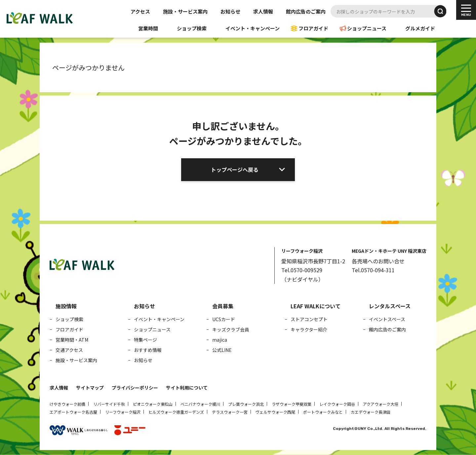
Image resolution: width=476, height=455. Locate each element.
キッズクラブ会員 (231, 329)
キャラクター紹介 (309, 329)
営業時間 (148, 28)
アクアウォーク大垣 (381, 404)
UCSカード (224, 319)
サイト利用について (187, 388)
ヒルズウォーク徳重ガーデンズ (176, 412)
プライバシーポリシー (135, 388)
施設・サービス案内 (185, 11)
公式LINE (222, 350)
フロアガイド (313, 28)
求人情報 (263, 11)
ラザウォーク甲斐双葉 (292, 404)
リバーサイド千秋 (109, 404)
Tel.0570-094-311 (373, 270)
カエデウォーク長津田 (371, 412)
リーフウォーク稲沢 (123, 412)
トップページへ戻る (235, 170)
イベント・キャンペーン (253, 28)
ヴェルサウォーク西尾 (275, 412)
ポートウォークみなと (323, 412)
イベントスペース (387, 319)
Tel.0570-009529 (302, 270)
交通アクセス (69, 350)
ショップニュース (367, 28)
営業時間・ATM (72, 340)
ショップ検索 (192, 28)
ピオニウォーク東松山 (153, 404)
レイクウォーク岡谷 (337, 404)
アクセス (140, 11)
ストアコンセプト (309, 319)
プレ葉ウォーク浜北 (246, 404)
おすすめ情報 (148, 350)
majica (220, 340)
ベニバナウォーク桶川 (200, 404)
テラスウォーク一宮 (230, 412)
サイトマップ (90, 388)
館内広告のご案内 (306, 11)
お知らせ (230, 11)
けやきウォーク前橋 (67, 404)
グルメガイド (420, 28)
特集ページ (145, 340)
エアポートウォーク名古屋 (73, 412)
